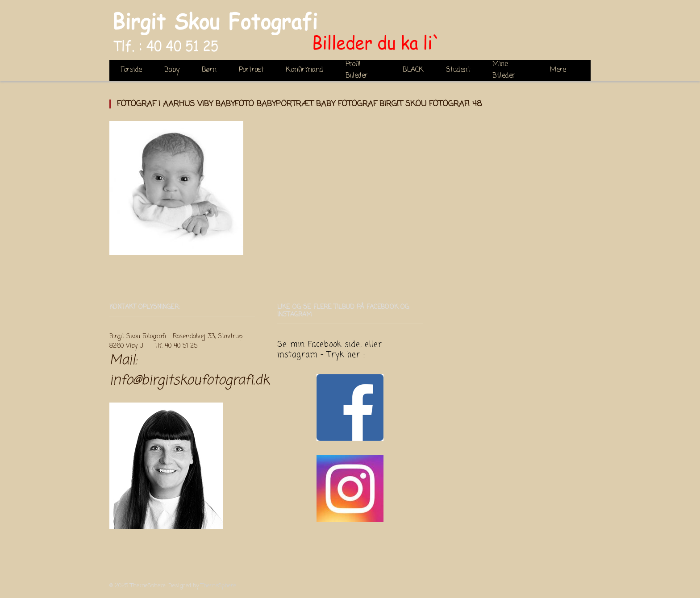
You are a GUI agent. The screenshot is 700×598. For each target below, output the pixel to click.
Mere (558, 70)
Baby (172, 70)
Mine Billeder (504, 71)
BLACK (413, 70)
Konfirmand (304, 70)
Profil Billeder (357, 71)
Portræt (251, 70)
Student (458, 70)
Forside (131, 70)
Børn (209, 70)
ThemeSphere (219, 586)
